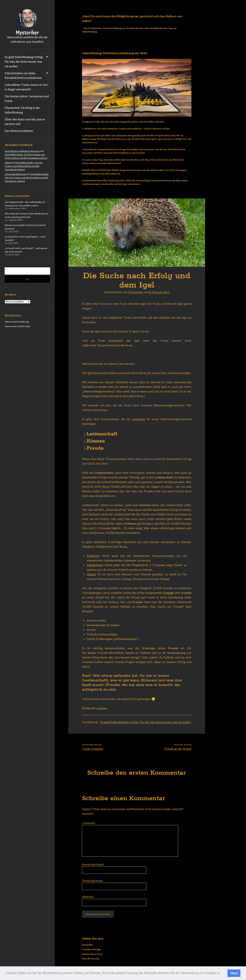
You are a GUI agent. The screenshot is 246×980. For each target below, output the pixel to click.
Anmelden (88, 945)
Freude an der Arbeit (178, 749)
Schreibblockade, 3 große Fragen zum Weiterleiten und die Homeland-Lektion (24, 166)
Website (88, 897)
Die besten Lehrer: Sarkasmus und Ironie (27, 98)
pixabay (102, 708)
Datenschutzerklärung (17, 322)
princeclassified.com (16, 174)
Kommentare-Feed (92, 954)
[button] (222, 973)
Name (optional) (93, 864)
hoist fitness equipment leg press (22, 151)
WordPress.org (91, 959)
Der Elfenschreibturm (19, 131)
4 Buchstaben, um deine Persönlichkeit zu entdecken (23, 75)
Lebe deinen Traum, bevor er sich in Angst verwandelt (26, 87)
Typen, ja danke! (93, 749)
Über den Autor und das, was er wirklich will (25, 121)
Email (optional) (92, 880)
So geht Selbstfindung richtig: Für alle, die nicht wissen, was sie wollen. (24, 61)
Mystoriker (27, 33)
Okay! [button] (234, 973)
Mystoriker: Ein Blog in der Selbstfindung (22, 110)
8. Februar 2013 (159, 292)
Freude (168, 593)
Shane (8, 163)
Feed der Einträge (91, 949)
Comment (89, 823)
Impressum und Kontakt (18, 326)
